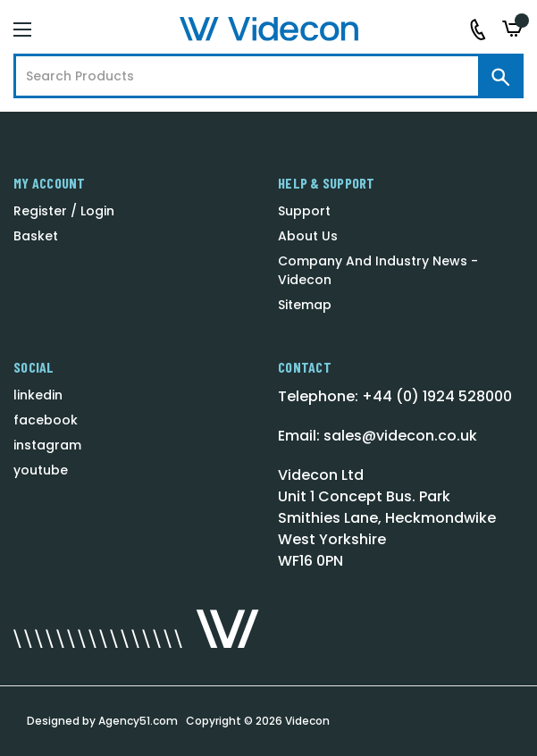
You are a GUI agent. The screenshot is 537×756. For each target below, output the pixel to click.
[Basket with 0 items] (513, 29)
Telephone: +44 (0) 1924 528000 (395, 396)
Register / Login (64, 211)
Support (304, 211)
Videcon (307, 721)
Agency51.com (138, 721)
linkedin (38, 395)
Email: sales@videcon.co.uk (378, 436)
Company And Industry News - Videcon (378, 270)
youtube (41, 470)
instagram (47, 445)
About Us (308, 236)
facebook (46, 420)
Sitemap (305, 305)
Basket (36, 236)
